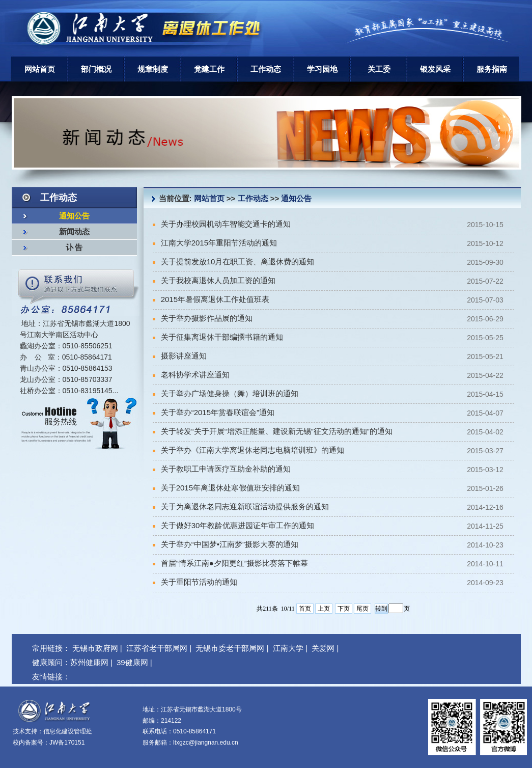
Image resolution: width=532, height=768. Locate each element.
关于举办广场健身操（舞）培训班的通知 (226, 393)
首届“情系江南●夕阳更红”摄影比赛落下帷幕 (230, 563)
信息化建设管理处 (68, 731)
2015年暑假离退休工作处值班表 (211, 299)
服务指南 (492, 69)
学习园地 (322, 69)
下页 (344, 609)
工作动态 (266, 69)
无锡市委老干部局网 (230, 648)
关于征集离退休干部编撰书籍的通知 (218, 337)
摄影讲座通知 (180, 356)
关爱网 (323, 648)
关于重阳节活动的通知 (195, 582)
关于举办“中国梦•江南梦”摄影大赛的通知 (226, 544)
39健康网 (132, 662)
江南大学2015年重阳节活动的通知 (215, 243)
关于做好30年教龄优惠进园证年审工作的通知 (234, 525)
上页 (324, 609)
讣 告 (74, 248)
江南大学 (288, 648)
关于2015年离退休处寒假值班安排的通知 (227, 488)
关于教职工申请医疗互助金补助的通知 (222, 469)
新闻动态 (74, 232)
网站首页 (40, 69)
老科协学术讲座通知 (191, 375)
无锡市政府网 (95, 648)
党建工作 (209, 69)
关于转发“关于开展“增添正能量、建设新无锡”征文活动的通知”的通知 (273, 431)
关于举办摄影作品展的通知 (203, 318)
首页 (305, 609)
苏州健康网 (89, 662)
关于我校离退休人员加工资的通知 (214, 280)
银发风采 (435, 69)
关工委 (379, 69)
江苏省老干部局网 (157, 648)
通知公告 (74, 216)
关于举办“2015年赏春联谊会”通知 (214, 412)
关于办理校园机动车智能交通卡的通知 (222, 224)
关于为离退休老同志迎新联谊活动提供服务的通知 (241, 506)
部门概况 (96, 69)
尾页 (362, 609)
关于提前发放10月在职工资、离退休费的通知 (234, 262)
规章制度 (153, 69)
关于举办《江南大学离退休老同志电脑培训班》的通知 (248, 450)
